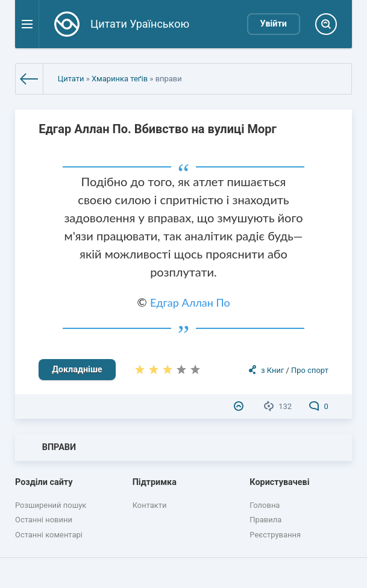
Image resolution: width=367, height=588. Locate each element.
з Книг (272, 370)
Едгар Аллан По (190, 302)
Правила (265, 520)
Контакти (150, 505)
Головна (265, 505)
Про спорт (310, 370)
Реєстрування (275, 535)
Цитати (71, 79)
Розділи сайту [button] (44, 482)
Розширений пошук (51, 505)
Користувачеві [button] (279, 482)
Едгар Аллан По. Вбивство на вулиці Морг (158, 129)
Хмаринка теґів (120, 79)
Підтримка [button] (155, 482)
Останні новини (44, 520)
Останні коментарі (49, 535)
